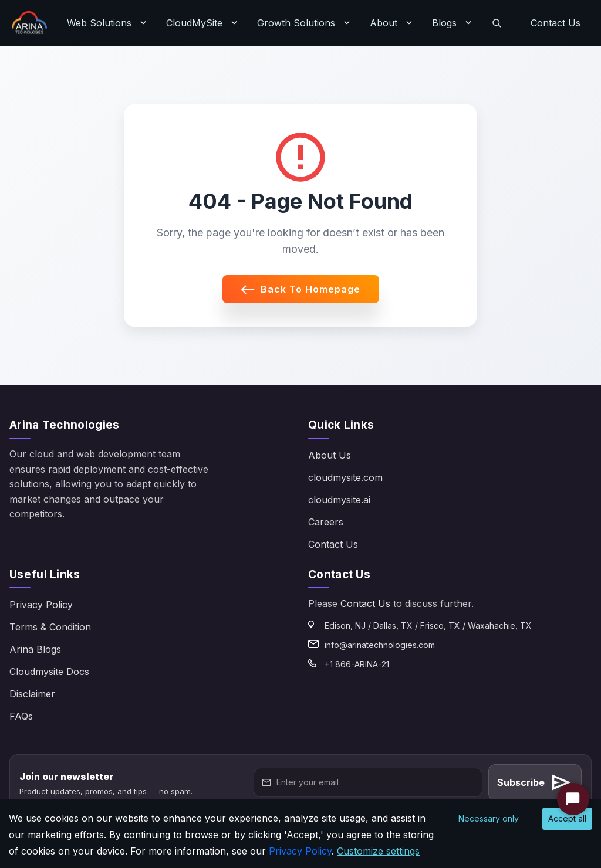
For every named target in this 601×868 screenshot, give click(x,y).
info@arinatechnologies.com (380, 645)
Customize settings (378, 851)
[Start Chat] (573, 799)
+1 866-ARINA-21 (357, 664)
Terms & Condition (50, 627)
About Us (330, 455)
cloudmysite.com (345, 477)
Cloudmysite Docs (49, 672)
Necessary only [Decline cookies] (489, 818)
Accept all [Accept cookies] (567, 818)
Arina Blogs (35, 649)
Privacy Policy (41, 605)
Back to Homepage (301, 289)
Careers (326, 522)
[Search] (497, 23)
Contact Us (556, 23)
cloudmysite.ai (339, 500)
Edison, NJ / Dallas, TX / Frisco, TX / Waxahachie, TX (428, 625)
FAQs (21, 716)
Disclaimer (32, 694)
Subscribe (535, 782)
